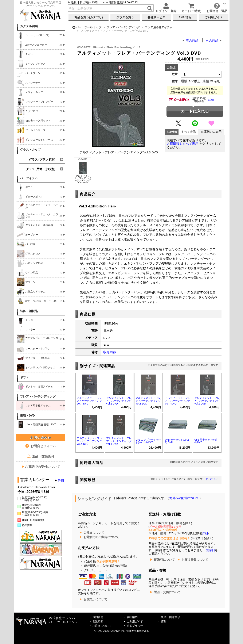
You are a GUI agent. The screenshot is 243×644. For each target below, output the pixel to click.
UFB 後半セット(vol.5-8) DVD (178, 441)
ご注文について (94, 533)
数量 (175, 74)
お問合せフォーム (41, 446)
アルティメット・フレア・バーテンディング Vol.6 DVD (207, 401)
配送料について (164, 560)
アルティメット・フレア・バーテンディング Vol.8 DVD (148, 401)
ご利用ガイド (135, 622)
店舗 (164, 622)
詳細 (61, 480)
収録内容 (110, 352)
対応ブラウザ (135, 626)
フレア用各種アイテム (159, 27)
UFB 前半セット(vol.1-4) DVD (207, 441)
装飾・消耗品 (29, 311)
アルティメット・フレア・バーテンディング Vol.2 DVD (119, 401)
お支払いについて (95, 599)
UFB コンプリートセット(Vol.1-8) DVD (148, 441)
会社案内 (132, 617)
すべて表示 (188, 132)
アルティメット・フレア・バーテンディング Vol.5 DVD (89, 441)
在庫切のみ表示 (211, 132)
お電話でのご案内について (101, 537)
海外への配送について (184, 498)
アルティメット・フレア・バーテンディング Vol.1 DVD (89, 401)
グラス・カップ (30, 150)
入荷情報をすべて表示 (183, 144)
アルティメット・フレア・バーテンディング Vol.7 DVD (178, 401)
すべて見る (212, 479)
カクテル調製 (29, 26)
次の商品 (212, 40)
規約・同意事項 (171, 617)
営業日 (211, 550)
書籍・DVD (28, 415)
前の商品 (192, 40)
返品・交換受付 (41, 456)
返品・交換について (167, 592)
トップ (89, 27)
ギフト (24, 377)
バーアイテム (29, 178)
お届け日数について (195, 560)
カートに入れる (195, 111)
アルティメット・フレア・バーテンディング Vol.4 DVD (119, 441)
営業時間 (98, 622)
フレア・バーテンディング (38, 396)
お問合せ (98, 617)
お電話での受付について (41, 467)
